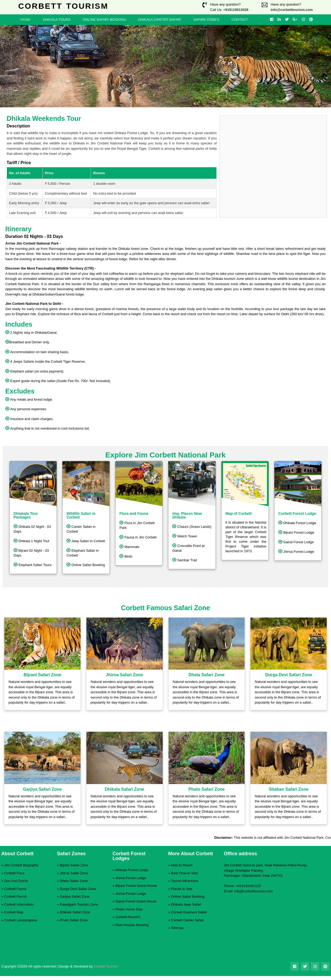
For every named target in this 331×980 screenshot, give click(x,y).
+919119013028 (236, 10)
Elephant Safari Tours (33, 564)
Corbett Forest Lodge (297, 513)
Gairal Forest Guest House (136, 901)
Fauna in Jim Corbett (138, 537)
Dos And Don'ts (16, 881)
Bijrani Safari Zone (74, 865)
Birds (126, 556)
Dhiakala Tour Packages (26, 515)
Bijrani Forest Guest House (136, 886)
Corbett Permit (15, 896)
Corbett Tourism (106, 966)
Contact (240, 20)
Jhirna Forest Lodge (296, 551)
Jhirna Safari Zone (74, 873)
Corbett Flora (14, 873)
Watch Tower (185, 536)
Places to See (182, 889)
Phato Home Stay (129, 909)
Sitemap (177, 928)
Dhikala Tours (57, 20)
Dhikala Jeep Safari (186, 904)
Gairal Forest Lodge (296, 542)
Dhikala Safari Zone (75, 912)
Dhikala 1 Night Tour (32, 541)
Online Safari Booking (104, 20)
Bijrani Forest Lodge (296, 532)
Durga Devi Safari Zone (78, 889)
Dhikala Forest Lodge (297, 523)
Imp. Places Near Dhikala (187, 515)
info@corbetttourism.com (292, 10)
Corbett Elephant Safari (189, 912)
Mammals (129, 546)
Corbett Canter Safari (187, 920)
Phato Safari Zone (74, 920)
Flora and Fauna (134, 513)
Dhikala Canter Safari (160, 20)
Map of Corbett (239, 513)
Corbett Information (19, 904)
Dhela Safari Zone (74, 881)
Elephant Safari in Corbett (83, 553)
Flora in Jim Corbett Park (137, 525)
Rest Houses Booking (132, 925)
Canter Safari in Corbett (81, 529)
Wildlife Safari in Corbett (81, 515)
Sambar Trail (185, 560)
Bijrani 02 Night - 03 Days (31, 553)
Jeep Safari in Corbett (86, 541)
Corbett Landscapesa (21, 920)
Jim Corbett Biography (21, 865)
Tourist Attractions (185, 881)
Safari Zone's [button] (206, 20)
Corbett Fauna (15, 889)
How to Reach (182, 865)
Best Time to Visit (184, 873)
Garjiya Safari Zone (75, 896)
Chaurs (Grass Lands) (192, 526)
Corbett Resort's (128, 917)
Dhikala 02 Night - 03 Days (32, 529)
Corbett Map (14, 912)
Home (26, 20)
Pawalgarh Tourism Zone (79, 904)
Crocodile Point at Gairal (188, 548)
